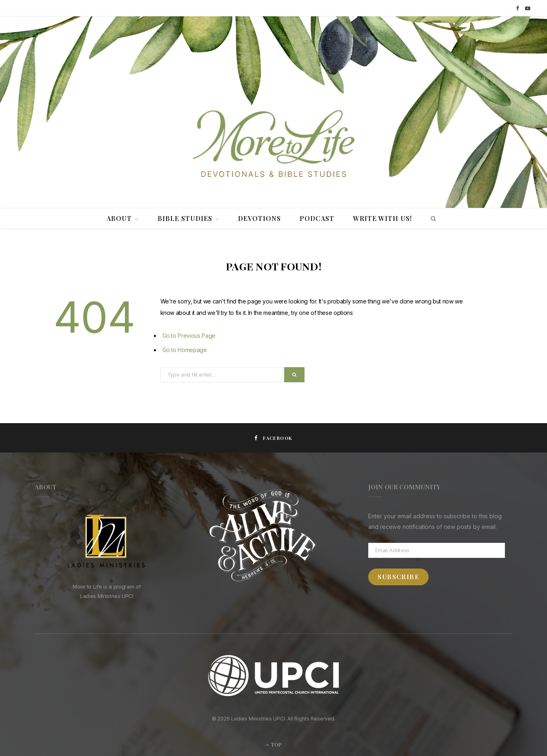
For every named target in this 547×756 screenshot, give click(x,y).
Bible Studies (185, 218)
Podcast (317, 218)
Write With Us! (382, 218)
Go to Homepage (185, 350)
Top (274, 745)
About (119, 218)
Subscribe (398, 576)
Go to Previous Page (189, 336)
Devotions (259, 218)
